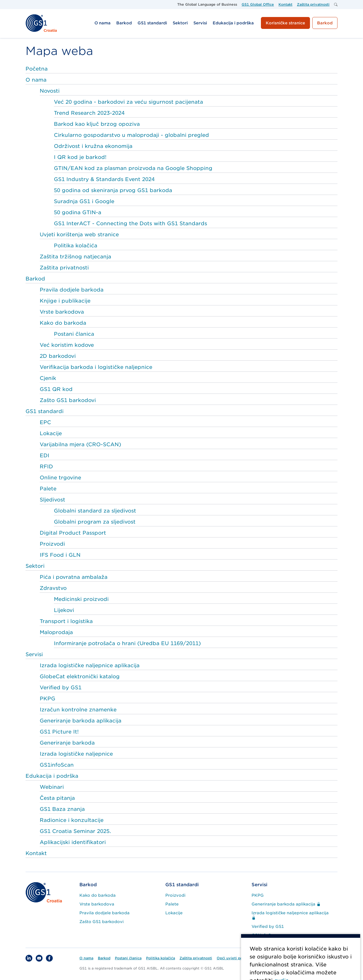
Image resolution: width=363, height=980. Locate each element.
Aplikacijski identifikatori (73, 842)
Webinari (52, 787)
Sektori (35, 566)
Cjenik (48, 378)
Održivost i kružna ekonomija (93, 146)
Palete (48, 489)
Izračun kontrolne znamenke (78, 710)
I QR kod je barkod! (80, 157)
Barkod (35, 279)
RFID (46, 466)
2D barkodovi (58, 356)
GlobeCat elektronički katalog (80, 676)
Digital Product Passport (73, 533)
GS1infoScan (57, 765)
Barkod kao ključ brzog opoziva (97, 124)
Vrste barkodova (62, 312)
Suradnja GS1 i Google (84, 201)
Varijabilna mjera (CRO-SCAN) (80, 444)
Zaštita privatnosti (64, 268)
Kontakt (36, 853)
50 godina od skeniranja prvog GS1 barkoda (113, 190)
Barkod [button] (325, 23)
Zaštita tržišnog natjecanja (75, 257)
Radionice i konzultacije (72, 820)
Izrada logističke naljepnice (76, 754)
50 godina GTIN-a (78, 212)
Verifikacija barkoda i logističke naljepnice (96, 367)
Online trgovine (60, 478)
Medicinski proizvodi (81, 599)
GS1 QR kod (56, 389)
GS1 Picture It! (59, 732)
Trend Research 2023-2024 (89, 113)
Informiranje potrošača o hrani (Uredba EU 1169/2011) (127, 643)
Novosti (50, 91)
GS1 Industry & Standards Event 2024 (104, 179)
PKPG (48, 699)
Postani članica (74, 334)
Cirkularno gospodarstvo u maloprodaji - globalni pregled (131, 135)
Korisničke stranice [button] (285, 23)
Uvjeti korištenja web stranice (79, 234)
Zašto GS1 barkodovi (68, 400)
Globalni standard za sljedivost (95, 511)
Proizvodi (52, 544)
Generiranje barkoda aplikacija (81, 721)
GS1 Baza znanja (62, 809)
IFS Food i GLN (60, 555)
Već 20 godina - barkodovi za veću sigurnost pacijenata (128, 102)
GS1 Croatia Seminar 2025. (75, 831)
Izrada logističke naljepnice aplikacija (90, 665)
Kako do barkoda (63, 323)
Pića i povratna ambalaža (74, 577)
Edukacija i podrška (52, 776)
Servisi (34, 654)
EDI (45, 455)
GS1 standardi (45, 411)
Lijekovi (64, 610)
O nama (36, 80)
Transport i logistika (66, 621)
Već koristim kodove (67, 345)
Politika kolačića (76, 245)
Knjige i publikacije (65, 301)
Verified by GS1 (61, 687)
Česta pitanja (57, 798)
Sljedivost (52, 500)
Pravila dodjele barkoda (72, 290)
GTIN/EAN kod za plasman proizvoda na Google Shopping (133, 168)
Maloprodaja (56, 632)
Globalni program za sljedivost (95, 522)
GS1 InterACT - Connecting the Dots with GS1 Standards (130, 223)
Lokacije (51, 433)
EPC (45, 422)
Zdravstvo (53, 588)
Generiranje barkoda (67, 743)
